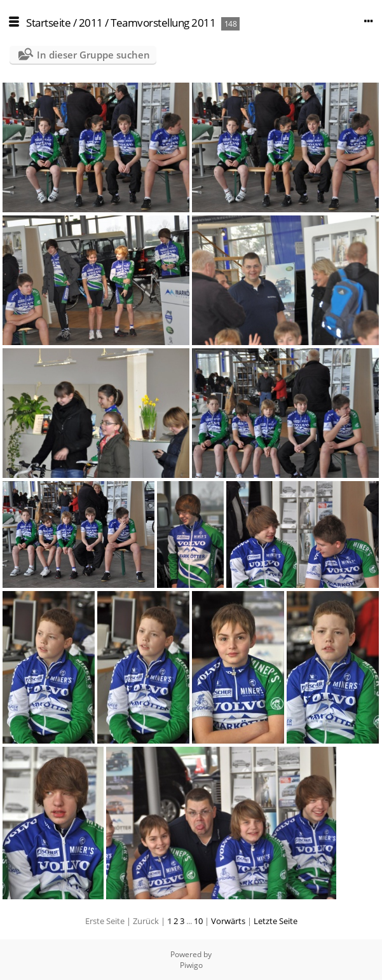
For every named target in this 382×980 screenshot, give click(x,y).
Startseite (48, 23)
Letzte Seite (276, 921)
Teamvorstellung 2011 (163, 23)
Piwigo (191, 965)
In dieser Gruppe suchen (93, 55)
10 (198, 921)
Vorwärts (228, 921)
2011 (91, 23)
